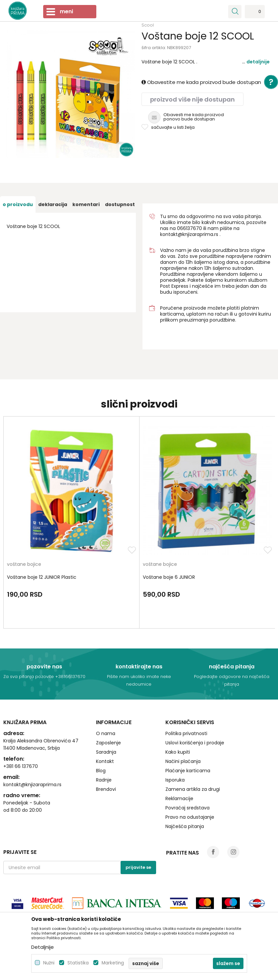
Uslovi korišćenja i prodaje (195, 743)
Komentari (86, 204)
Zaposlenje (108, 743)
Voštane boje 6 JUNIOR (169, 577)
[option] (18, 204)
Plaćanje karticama (188, 771)
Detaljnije (258, 62)
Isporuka (175, 780)
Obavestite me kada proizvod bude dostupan (201, 82)
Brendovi (106, 789)
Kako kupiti (178, 752)
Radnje (104, 780)
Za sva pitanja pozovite (29, 677)
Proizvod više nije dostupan (192, 99)
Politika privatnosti (186, 733)
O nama (106, 733)
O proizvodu (18, 204)
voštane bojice (24, 565)
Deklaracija (53, 204)
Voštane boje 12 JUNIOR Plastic (42, 577)
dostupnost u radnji (130, 204)
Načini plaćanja (183, 761)
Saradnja (106, 752)
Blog (101, 771)
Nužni (49, 963)
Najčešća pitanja (185, 826)
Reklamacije (179, 798)
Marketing (113, 963)
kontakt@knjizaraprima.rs (189, 234)
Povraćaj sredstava (187, 808)
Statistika (78, 963)
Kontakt (105, 761)
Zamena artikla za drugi (193, 789)
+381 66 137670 (21, 766)
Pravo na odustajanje (190, 817)
